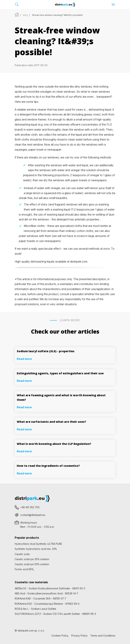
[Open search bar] (17, 5)
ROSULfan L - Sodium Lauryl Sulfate (35, 609)
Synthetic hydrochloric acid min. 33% (36, 549)
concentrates (89, 124)
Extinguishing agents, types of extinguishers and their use (60, 373)
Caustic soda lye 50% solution (32, 564)
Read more (24, 359)
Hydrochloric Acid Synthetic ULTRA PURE (38, 544)
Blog (25, 15)
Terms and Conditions (103, 636)
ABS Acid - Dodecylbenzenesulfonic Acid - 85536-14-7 (46, 593)
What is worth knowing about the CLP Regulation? (54, 444)
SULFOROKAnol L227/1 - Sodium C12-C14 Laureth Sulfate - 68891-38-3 (55, 614)
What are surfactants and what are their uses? (51, 422)
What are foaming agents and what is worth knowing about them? (61, 397)
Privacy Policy (79, 636)
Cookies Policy (60, 636)
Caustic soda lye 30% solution (32, 559)
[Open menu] (113, 5)
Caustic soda (22, 554)
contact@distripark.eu (33, 515)
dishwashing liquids (43, 261)
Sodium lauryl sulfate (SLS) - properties (46, 351)
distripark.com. (79, 261)
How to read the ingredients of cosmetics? (48, 466)
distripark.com (26, 631)
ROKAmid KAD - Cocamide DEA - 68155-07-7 (40, 598)
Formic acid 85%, (24, 569)
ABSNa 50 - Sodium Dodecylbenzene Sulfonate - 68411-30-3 (50, 588)
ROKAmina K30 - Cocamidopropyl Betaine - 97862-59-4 (47, 604)
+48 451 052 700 (30, 507)
